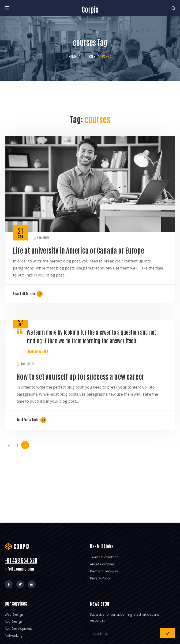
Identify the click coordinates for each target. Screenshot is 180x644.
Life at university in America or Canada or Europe (79, 250)
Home (72, 56)
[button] (173, 8)
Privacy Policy (100, 578)
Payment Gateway (104, 571)
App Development (18, 628)
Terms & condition (104, 557)
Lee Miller (44, 237)
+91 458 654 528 (21, 560)
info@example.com (19, 569)
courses (89, 56)
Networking (13, 635)
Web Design (14, 614)
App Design (13, 621)
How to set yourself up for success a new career (80, 376)
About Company (102, 564)
